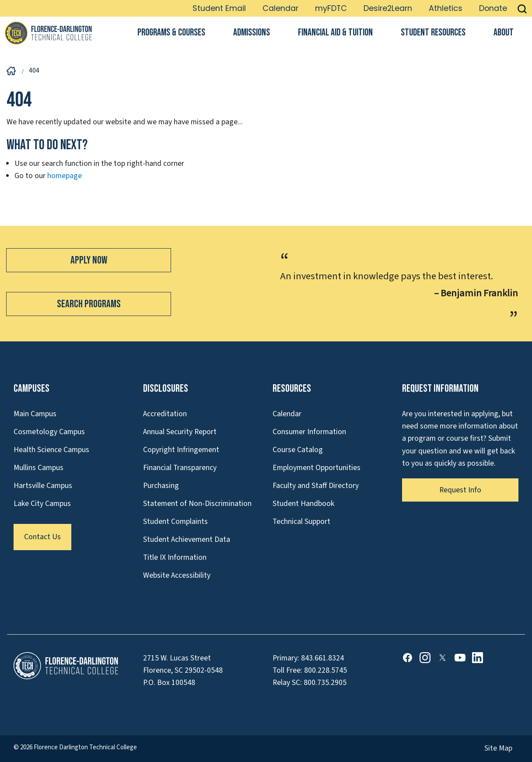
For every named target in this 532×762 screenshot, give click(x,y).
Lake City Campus (42, 504)
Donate (493, 8)
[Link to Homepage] (48, 33)
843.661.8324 (322, 658)
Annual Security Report (180, 432)
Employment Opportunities (317, 468)
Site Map (498, 748)
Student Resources (433, 33)
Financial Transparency (180, 468)
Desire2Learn (388, 8)
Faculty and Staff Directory (316, 486)
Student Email (219, 8)
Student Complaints (175, 521)
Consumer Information (309, 432)
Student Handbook (303, 504)
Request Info (460, 490)
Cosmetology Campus (49, 432)
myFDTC (331, 8)
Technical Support (301, 521)
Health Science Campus (51, 450)
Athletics (446, 8)
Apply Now (89, 260)
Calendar (280, 8)
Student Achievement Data (187, 539)
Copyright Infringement (181, 450)
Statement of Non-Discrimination (197, 504)
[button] (522, 8)
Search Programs (89, 304)
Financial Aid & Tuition (335, 33)
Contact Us (42, 537)
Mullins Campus (38, 468)
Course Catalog (298, 450)
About (504, 33)
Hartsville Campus (43, 486)
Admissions (252, 33)
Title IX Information (175, 557)
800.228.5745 (325, 670)
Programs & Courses (171, 33)
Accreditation (165, 414)
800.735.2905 (325, 683)
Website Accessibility (177, 575)
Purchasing (161, 486)
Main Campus (35, 414)
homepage (65, 176)
